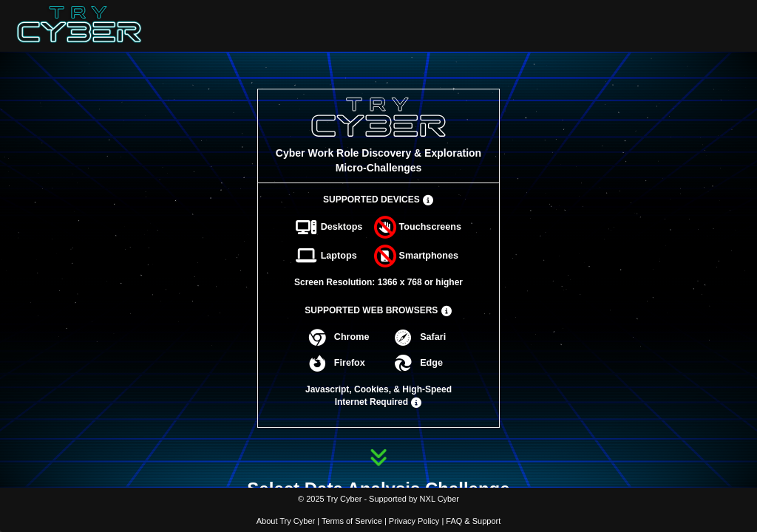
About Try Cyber (286, 521)
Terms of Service (352, 521)
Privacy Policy (414, 521)
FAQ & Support (473, 521)
